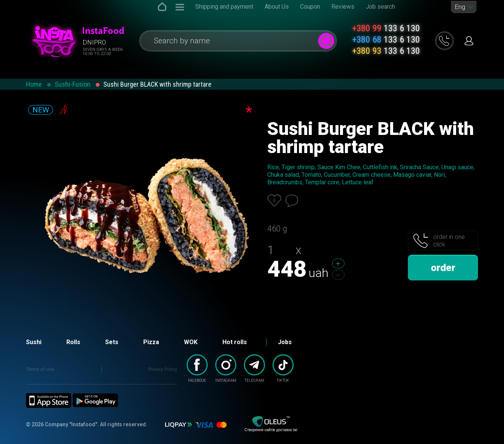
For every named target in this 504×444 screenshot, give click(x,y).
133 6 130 (386, 28)
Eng (460, 7)
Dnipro (94, 42)
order (443, 268)
